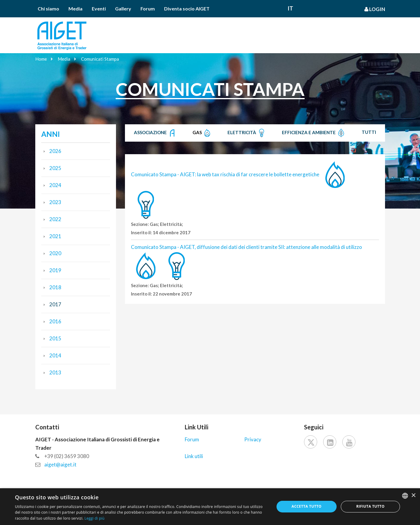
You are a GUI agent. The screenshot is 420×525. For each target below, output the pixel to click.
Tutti (369, 132)
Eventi (99, 9)
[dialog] (210, 507)
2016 (55, 321)
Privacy (253, 439)
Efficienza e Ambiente (314, 133)
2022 (55, 219)
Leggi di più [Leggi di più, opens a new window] (95, 518)
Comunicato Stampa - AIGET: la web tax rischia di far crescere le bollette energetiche (225, 174)
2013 (55, 372)
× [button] (413, 496)
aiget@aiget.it (60, 464)
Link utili (194, 456)
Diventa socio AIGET (187, 9)
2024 (55, 185)
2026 (55, 151)
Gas (202, 133)
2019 (55, 270)
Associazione (155, 133)
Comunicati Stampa (100, 59)
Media (75, 9)
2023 (55, 202)
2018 (55, 287)
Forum (148, 9)
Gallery (123, 9)
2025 (55, 168)
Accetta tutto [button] (306, 506)
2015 (55, 338)
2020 (55, 253)
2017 (55, 304)
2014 (55, 355)
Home (41, 59)
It (290, 8)
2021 (55, 236)
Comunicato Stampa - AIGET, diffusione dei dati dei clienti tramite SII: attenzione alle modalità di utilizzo (246, 247)
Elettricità (247, 133)
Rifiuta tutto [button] (371, 506)
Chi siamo (48, 9)
